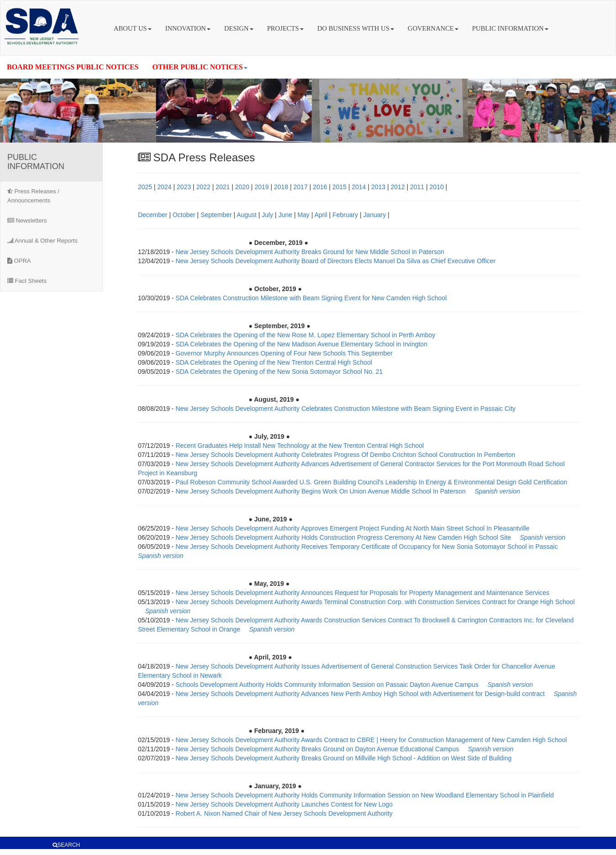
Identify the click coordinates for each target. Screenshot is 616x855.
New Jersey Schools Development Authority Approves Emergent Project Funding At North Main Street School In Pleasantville (352, 528)
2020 (242, 187)
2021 (223, 187)
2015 (340, 187)
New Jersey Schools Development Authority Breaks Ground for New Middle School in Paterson (310, 252)
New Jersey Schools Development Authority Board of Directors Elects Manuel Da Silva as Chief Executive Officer (335, 261)
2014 (359, 187)
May (303, 215)
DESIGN (239, 28)
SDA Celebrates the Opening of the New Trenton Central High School (274, 362)
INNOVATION (188, 28)
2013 (378, 187)
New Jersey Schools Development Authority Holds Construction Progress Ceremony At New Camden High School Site (344, 537)
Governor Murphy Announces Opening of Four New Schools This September (284, 353)
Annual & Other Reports (42, 241)
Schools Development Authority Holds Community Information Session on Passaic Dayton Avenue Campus (327, 685)
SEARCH (66, 845)
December (153, 215)
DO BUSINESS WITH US (356, 28)
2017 (301, 187)
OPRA (19, 261)
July (267, 215)
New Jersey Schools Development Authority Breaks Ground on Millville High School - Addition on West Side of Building (343, 758)
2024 (164, 187)
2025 (145, 187)
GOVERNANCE (433, 28)
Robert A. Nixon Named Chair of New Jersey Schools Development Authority (284, 813)
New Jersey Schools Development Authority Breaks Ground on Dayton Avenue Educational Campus (317, 749)
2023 (184, 187)
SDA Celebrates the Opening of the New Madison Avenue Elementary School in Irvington (301, 344)
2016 (320, 187)
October (184, 215)
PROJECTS (285, 28)
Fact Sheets (27, 281)
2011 (417, 187)
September (216, 215)
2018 (281, 187)
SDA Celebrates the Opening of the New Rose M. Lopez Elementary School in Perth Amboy (305, 335)
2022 (203, 187)
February (345, 215)
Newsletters (27, 220)
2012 (398, 187)
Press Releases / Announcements (33, 196)
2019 (261, 187)
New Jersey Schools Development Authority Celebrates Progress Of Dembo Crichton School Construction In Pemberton (345, 455)
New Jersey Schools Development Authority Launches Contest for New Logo (284, 804)
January (374, 215)
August (247, 215)
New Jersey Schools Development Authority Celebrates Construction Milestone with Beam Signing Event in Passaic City (345, 409)
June (285, 215)
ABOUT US (133, 28)
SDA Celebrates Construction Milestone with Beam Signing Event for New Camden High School (311, 298)
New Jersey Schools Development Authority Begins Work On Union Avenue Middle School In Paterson (321, 491)
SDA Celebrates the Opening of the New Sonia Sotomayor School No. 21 (279, 372)
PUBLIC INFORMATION (510, 28)
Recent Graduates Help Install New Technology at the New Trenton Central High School (300, 446)
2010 (437, 187)
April (321, 215)
